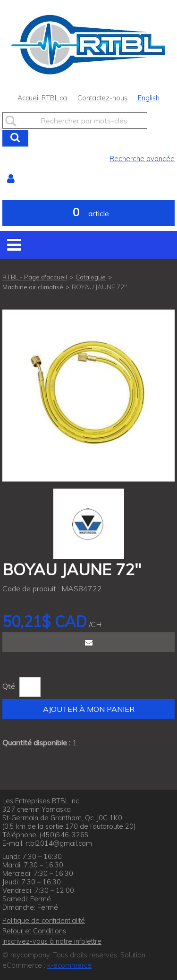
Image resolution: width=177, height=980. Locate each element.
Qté (9, 686)
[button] (88, 213)
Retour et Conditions (34, 931)
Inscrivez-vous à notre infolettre (52, 941)
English (149, 98)
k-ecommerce (69, 965)
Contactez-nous (102, 98)
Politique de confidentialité (44, 921)
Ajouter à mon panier (89, 709)
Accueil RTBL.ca (42, 98)
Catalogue (91, 277)
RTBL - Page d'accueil (35, 277)
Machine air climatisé (33, 287)
